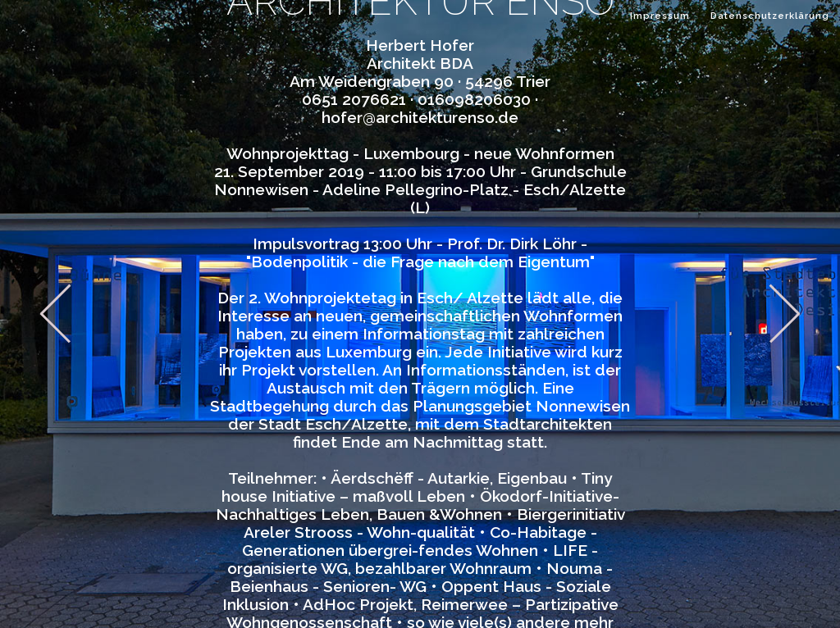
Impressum (660, 16)
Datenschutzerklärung (770, 16)
